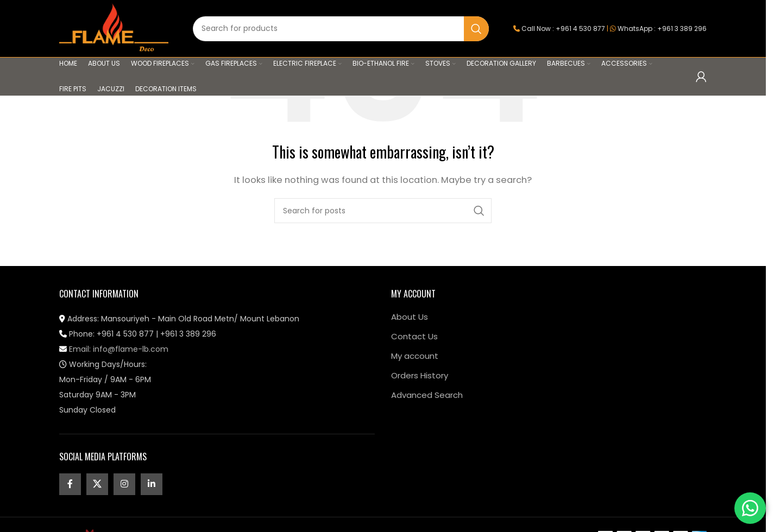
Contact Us (414, 336)
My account (415, 356)
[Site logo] (114, 28)
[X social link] (97, 484)
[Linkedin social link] (152, 484)
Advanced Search (427, 395)
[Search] (341, 29)
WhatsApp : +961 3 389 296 (662, 28)
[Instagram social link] (124, 484)
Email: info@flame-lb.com (114, 349)
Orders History (420, 375)
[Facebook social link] (70, 484)
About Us (410, 317)
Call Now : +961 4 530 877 (563, 28)
